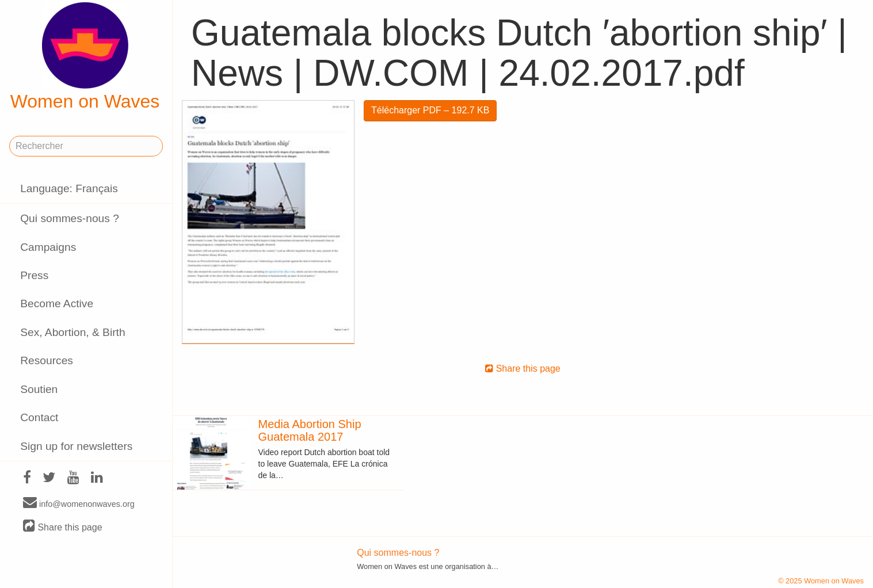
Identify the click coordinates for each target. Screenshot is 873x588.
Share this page (63, 527)
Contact (39, 417)
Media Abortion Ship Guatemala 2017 (310, 430)
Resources (47, 360)
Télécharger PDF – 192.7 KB (430, 110)
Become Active (57, 303)
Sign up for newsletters (76, 446)
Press (34, 275)
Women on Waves (85, 57)
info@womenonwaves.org (79, 503)
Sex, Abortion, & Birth (73, 332)
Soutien (39, 389)
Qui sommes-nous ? (70, 218)
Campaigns (48, 247)
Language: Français (69, 188)
